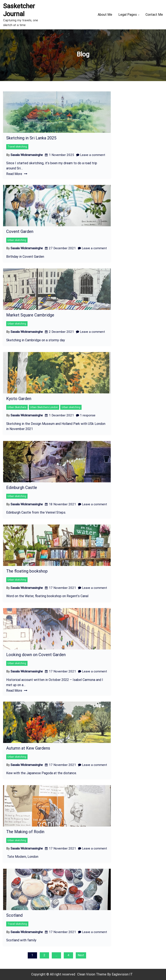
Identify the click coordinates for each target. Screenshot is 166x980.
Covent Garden (20, 231)
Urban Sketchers (17, 407)
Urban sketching (17, 240)
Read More (17, 174)
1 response (86, 415)
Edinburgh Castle (22, 488)
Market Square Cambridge (30, 315)
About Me (105, 15)
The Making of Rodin (25, 832)
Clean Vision (87, 974)
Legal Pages (128, 15)
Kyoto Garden (19, 399)
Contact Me (154, 15)
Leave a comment (91, 155)
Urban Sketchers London (44, 407)
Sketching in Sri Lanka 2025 (31, 138)
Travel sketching (17, 147)
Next (81, 955)
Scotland (14, 915)
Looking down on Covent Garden (36, 655)
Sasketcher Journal (19, 10)
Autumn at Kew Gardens (28, 748)
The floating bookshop (27, 571)
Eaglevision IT (122, 974)
